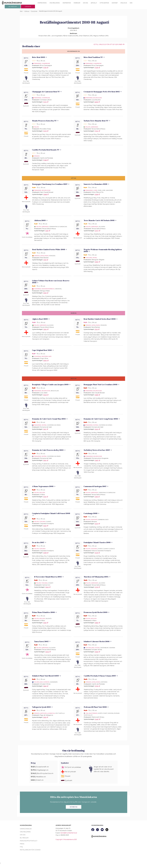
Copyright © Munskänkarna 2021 (66, 839)
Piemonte (94, 520)
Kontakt (115, 3)
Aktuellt (94, 3)
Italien (36, 127)
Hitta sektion (104, 3)
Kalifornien (93, 713)
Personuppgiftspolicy (29, 841)
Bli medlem (24, 838)
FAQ (21, 847)
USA (87, 713)
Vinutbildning (55, 3)
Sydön (97, 648)
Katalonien (44, 256)
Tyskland (89, 258)
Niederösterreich (48, 289)
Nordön (46, 682)
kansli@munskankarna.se (69, 833)
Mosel (95, 258)
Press (22, 844)
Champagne (46, 63)
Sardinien (94, 127)
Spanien (37, 156)
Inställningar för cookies (30, 850)
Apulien (42, 493)
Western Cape (46, 356)
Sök (131, 3)
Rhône (44, 425)
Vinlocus (124, 3)
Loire (95, 190)
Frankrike (38, 63)
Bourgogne (98, 98)
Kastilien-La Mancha (47, 713)
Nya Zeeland (90, 648)
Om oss (85, 3)
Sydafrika (37, 356)
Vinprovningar (26, 829)
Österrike (37, 289)
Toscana (42, 521)
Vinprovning (42, 3)
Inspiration (67, 3)
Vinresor (77, 3)
